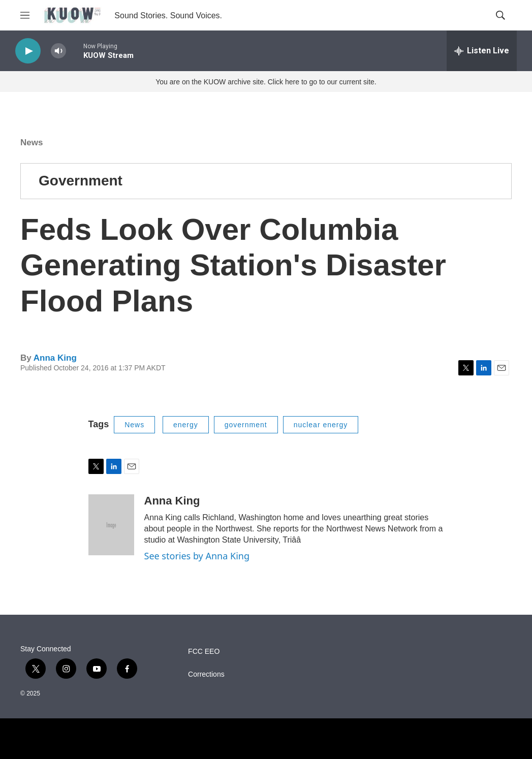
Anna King (55, 358)
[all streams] (482, 51)
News (32, 143)
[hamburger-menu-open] (25, 15)
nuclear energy (321, 425)
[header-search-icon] (500, 15)
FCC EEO (204, 652)
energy (186, 425)
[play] (28, 51)
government (246, 425)
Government (81, 181)
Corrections (206, 674)
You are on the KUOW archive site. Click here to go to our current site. (266, 82)
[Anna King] (111, 525)
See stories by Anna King (197, 556)
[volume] (58, 51)
